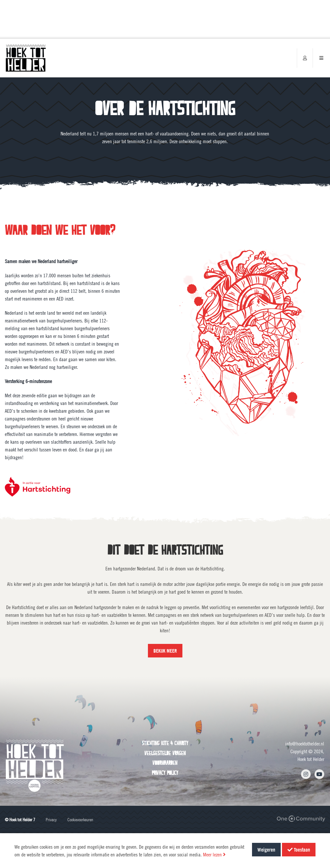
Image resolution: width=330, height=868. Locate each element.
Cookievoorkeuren (80, 819)
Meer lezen (214, 854)
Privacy (51, 819)
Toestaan (299, 850)
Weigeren (266, 850)
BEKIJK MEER (165, 651)
